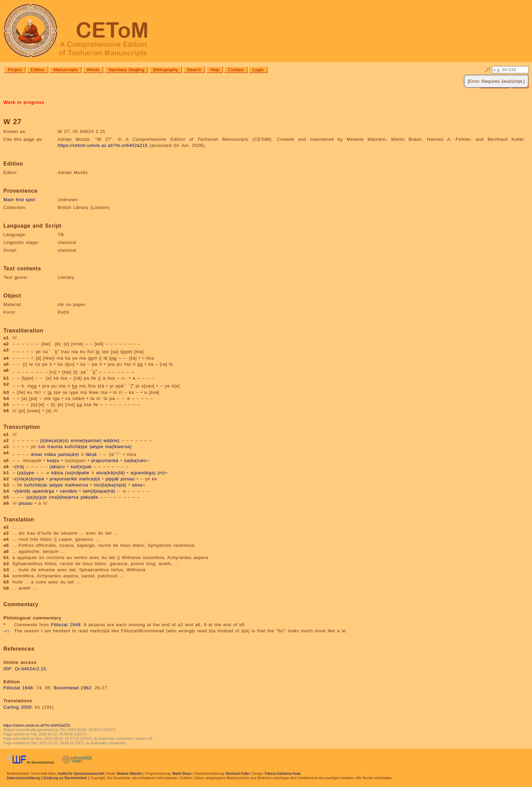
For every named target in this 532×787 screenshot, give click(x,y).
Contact (236, 70)
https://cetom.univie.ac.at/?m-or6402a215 (103, 145)
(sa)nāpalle (77, 473)
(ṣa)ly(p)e (36, 497)
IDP (7, 669)
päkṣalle (89, 497)
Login (258, 70)
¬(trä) (18, 467)
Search (194, 70)
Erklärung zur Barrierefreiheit (65, 778)
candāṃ (68, 491)
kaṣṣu (53, 460)
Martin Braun (182, 774)
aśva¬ (138, 485)
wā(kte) (111, 440)
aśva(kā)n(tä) (110, 473)
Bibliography (165, 70)
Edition (37, 70)
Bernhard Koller (238, 774)
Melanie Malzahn (130, 774)
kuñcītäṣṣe (76, 447)
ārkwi (37, 454)
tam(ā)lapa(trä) (99, 491)
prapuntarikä (105, 460)
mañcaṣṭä (89, 479)
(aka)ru (57, 467)
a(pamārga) (143, 473)
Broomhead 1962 (72, 688)
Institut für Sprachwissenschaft (81, 774)
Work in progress (24, 102)
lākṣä (91, 454)
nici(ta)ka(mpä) (110, 485)
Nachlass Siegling (126, 70)
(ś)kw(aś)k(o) (54, 440)
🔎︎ (488, 70)
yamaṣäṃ (69, 454)
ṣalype (97, 447)
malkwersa (76, 485)
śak (42, 447)
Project (15, 70)
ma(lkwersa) (118, 447)
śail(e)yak (81, 467)
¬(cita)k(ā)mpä (28, 479)
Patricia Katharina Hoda (283, 774)
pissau (128, 479)
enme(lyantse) (86, 440)
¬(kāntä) (22, 491)
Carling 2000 (17, 707)
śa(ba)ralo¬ (137, 460)
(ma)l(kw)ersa (64, 497)
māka (50, 454)
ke (155, 479)
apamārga (43, 491)
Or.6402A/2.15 (31, 669)
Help (215, 70)
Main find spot (19, 200)
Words (93, 70)
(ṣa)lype (26, 473)
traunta (55, 447)
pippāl (112, 479)
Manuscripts (65, 70)
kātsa (57, 473)
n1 (118, 453)
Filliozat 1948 (66, 625)
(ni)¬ (163, 473)
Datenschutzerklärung (23, 778)
